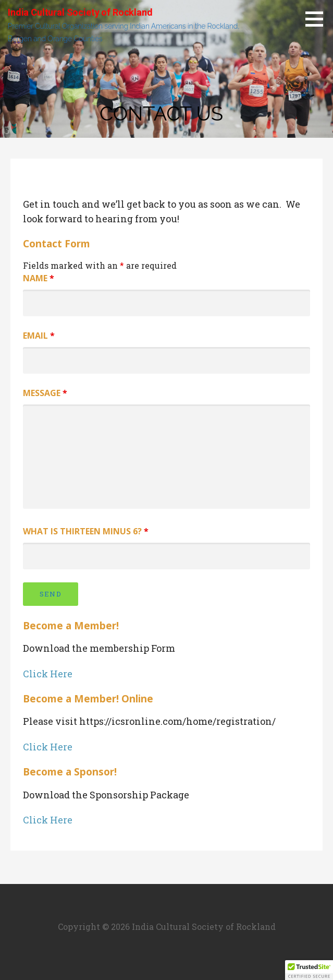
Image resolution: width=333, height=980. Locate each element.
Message (45, 393)
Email (39, 336)
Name (39, 278)
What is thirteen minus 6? (86, 531)
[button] (309, 970)
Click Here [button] (48, 674)
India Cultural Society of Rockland (80, 12)
